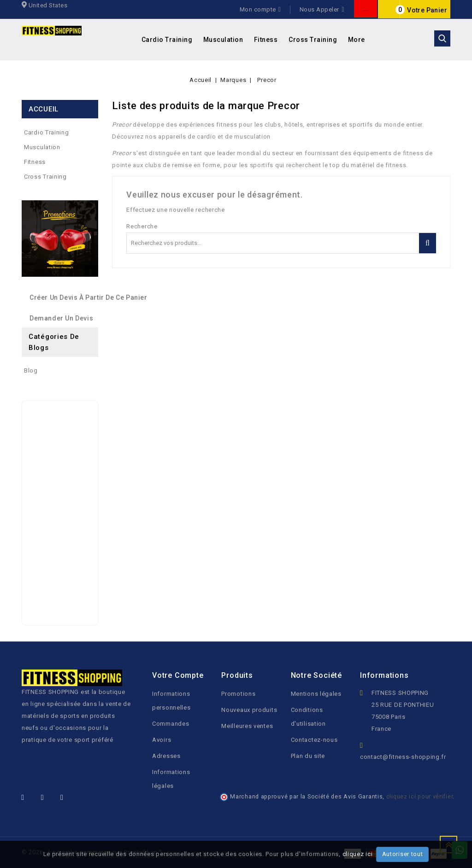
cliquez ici (358, 854)
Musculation (223, 40)
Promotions (238, 694)
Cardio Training (167, 40)
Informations (384, 675)
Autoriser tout (403, 854)
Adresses (166, 756)
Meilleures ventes (247, 726)
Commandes (171, 724)
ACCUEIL (44, 109)
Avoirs (162, 740)
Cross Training (313, 40)
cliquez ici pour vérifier (420, 796)
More (357, 40)
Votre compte (178, 675)
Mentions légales (316, 694)
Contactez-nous (314, 740)
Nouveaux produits (249, 710)
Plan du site (308, 756)
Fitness (266, 40)
